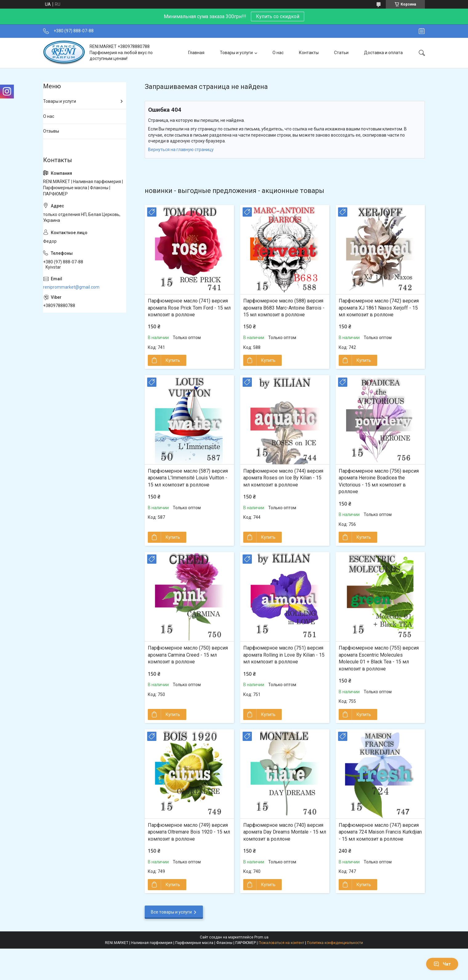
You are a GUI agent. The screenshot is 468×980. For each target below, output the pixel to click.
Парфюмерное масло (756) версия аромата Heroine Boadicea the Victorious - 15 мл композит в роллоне (379, 481)
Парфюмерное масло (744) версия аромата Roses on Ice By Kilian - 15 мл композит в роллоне (283, 478)
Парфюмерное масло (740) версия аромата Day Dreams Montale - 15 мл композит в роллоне (285, 832)
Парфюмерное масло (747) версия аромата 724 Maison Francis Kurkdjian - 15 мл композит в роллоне (380, 832)
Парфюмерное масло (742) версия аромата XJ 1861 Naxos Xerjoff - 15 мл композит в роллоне (379, 308)
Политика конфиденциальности (335, 943)
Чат (442, 964)
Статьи (341, 53)
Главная (196, 53)
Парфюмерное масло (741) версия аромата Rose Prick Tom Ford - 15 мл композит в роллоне (189, 308)
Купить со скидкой (278, 16)
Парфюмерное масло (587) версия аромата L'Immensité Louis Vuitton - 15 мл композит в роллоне (188, 478)
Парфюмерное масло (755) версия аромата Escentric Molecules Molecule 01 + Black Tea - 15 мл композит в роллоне (379, 658)
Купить (173, 360)
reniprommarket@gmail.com (71, 287)
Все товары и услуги (171, 912)
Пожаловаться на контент (281, 943)
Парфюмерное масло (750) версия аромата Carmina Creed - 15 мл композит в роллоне (188, 655)
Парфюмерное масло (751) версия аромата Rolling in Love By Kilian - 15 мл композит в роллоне (284, 655)
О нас (278, 53)
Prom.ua (261, 937)
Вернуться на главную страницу (181, 150)
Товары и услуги (236, 53)
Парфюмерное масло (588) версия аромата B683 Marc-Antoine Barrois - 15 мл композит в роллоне (284, 308)
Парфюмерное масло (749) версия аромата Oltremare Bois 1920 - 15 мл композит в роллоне (189, 832)
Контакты (309, 53)
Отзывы (51, 131)
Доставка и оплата (383, 53)
